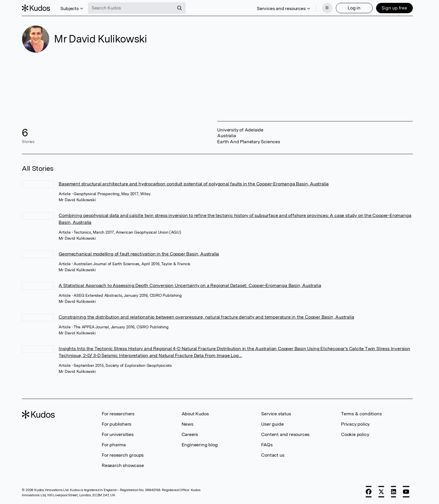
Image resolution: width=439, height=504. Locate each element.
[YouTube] (406, 492)
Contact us (273, 455)
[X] (381, 492)
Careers (190, 434)
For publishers (117, 424)
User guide (272, 424)
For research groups (123, 455)
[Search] (180, 8)
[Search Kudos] (131, 8)
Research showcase (123, 465)
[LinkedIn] (394, 492)
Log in (354, 8)
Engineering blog (200, 445)
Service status (276, 414)
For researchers (118, 414)
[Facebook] (369, 492)
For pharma (114, 445)
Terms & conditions (361, 414)
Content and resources (285, 434)
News (187, 424)
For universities (118, 434)
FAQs (267, 445)
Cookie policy (355, 434)
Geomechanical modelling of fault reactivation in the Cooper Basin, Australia (139, 254)
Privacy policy (355, 424)
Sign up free (394, 8)
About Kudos (195, 414)
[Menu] (327, 8)
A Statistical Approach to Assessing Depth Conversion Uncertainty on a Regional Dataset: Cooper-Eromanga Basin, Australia (190, 285)
